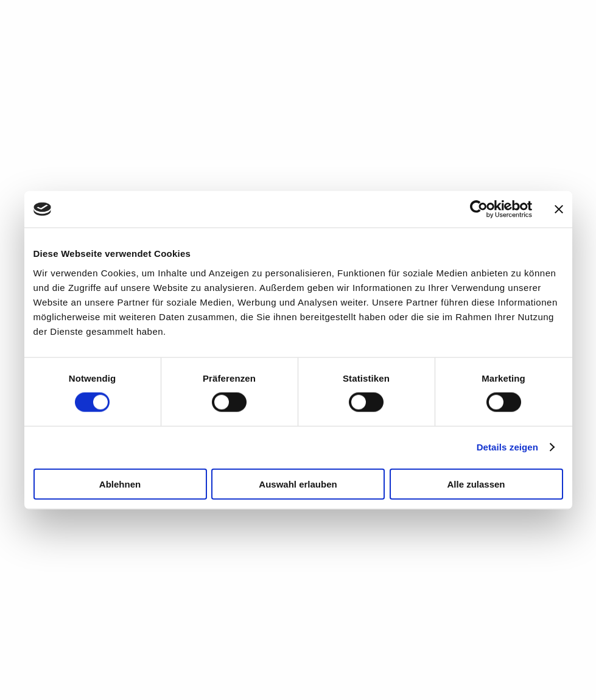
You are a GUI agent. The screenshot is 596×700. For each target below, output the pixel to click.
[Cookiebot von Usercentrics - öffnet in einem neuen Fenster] (479, 209)
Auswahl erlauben (298, 484)
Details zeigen (507, 447)
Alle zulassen (476, 484)
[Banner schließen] (559, 209)
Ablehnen (120, 484)
